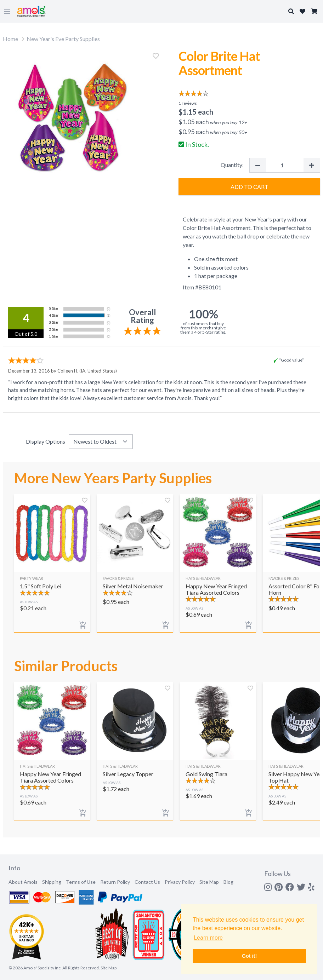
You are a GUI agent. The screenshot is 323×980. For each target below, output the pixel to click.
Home (10, 39)
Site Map (209, 882)
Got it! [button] (249, 956)
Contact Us (147, 882)
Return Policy (115, 882)
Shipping (52, 882)
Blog (228, 882)
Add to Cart (250, 187)
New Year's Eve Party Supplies (63, 39)
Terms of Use (81, 882)
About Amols (23, 882)
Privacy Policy (180, 882)
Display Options (46, 441)
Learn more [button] (208, 938)
